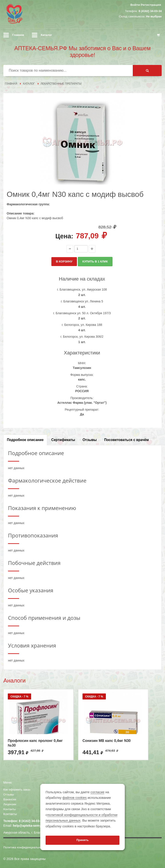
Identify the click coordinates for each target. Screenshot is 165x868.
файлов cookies (75, 798)
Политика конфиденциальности (25, 847)
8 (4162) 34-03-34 (150, 11)
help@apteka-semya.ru (30, 826)
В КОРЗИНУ (64, 261)
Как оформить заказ (17, 790)
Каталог (46, 35)
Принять (82, 840)
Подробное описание (25, 440)
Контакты (10, 809)
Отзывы (90, 440)
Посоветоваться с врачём (127, 440)
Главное (18, 35)
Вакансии (10, 799)
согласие (97, 792)
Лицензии (10, 804)
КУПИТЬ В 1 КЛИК (95, 261)
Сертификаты (63, 440)
